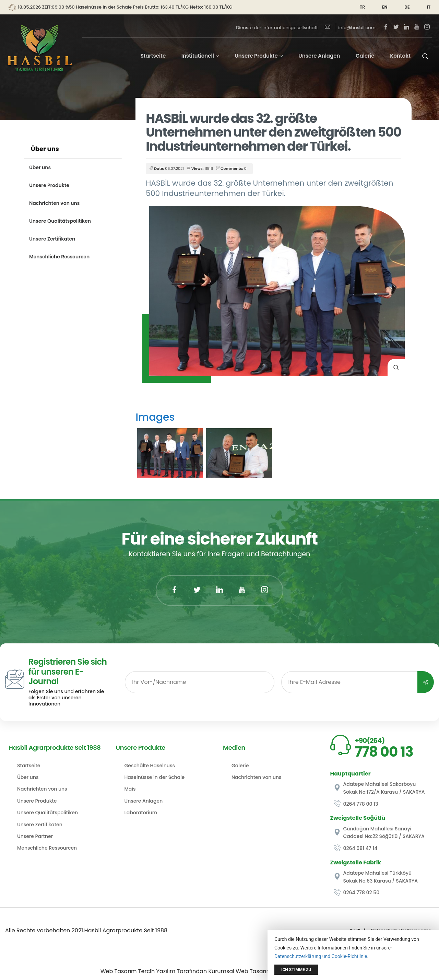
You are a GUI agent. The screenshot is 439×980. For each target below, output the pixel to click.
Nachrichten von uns (54, 203)
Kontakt (400, 56)
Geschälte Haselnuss (150, 766)
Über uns (40, 167)
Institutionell (198, 56)
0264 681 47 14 (356, 848)
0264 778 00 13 (356, 804)
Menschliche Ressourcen (59, 257)
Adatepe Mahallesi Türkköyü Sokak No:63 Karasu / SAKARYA (376, 877)
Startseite (153, 56)
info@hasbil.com (350, 28)
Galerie (365, 56)
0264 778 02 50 (357, 893)
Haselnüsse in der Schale (155, 777)
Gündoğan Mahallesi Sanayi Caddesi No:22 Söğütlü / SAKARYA (379, 832)
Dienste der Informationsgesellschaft (277, 28)
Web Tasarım (119, 971)
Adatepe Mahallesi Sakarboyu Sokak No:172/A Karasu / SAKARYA (379, 788)
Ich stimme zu (296, 970)
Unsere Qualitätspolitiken (60, 221)
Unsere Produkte (256, 56)
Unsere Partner (35, 836)
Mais (130, 789)
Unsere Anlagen (319, 56)
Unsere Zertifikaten (52, 239)
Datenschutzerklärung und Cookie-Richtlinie (321, 956)
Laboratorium (141, 813)
